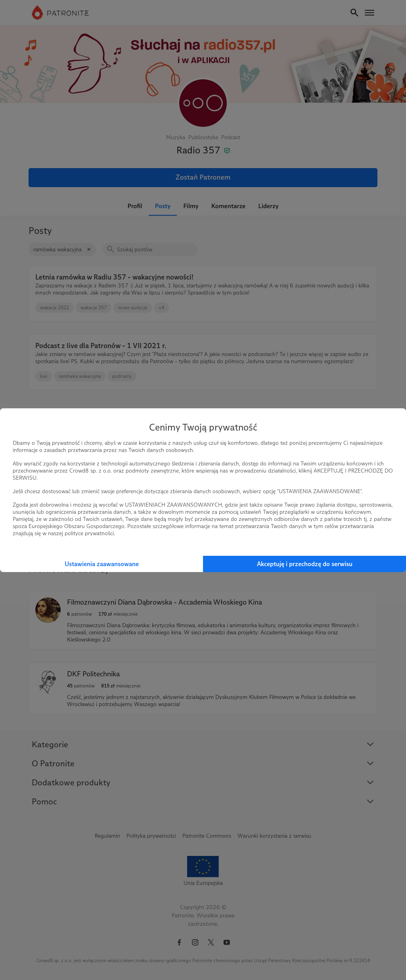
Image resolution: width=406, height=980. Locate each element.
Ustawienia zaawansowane (102, 564)
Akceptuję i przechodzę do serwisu (305, 564)
